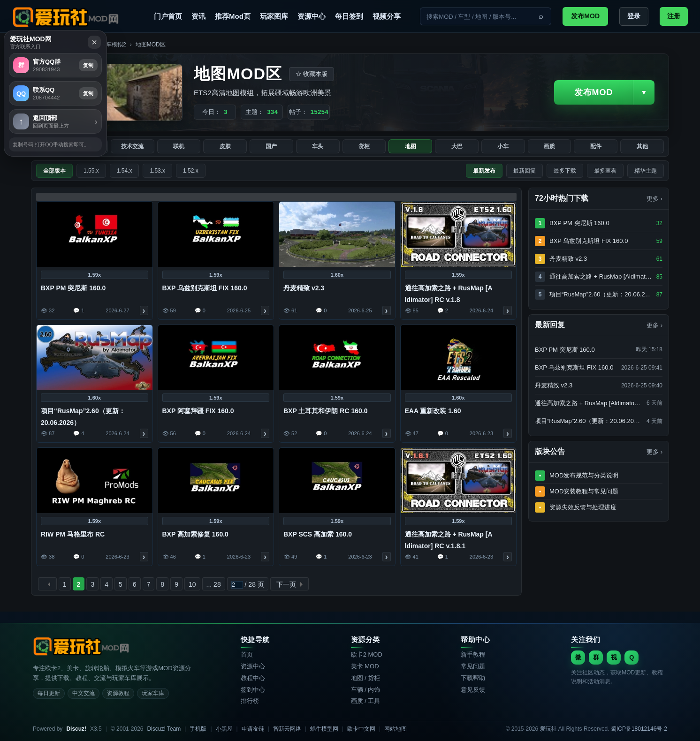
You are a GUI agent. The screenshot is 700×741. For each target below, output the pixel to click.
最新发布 (484, 171)
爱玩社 (39, 45)
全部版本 (54, 171)
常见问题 (473, 666)
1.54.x (125, 171)
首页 (247, 654)
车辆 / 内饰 (366, 690)
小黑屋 (224, 729)
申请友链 (253, 729)
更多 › (654, 325)
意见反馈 (473, 690)
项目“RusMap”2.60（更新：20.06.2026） (83, 417)
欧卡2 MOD (367, 654)
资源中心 (312, 16)
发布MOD (585, 16)
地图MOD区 (151, 45)
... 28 (214, 584)
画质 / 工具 (366, 701)
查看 (144, 310)
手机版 (198, 729)
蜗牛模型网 (324, 729)
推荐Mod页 (233, 16)
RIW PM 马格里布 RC (73, 534)
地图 (411, 146)
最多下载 (565, 171)
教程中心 (253, 678)
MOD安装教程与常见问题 (584, 491)
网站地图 (396, 729)
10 (192, 584)
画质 (549, 146)
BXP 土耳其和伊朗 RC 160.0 (325, 411)
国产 (271, 146)
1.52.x (191, 171)
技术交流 (132, 146)
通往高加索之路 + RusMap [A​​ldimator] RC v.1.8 (449, 294)
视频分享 (387, 16)
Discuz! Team (164, 729)
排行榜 (250, 701)
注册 (674, 16)
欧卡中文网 (361, 729)
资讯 (198, 16)
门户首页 (168, 16)
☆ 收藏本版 (312, 74)
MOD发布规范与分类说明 (584, 475)
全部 (49, 146)
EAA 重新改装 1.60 (433, 411)
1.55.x (91, 171)
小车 (503, 146)
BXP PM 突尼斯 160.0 (73, 288)
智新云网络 (287, 729)
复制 (673, 196)
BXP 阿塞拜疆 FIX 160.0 (198, 411)
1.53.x (157, 171)
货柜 (364, 146)
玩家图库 (274, 16)
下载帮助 (473, 678)
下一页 (286, 584)
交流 (86, 146)
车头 (318, 146)
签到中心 (253, 690)
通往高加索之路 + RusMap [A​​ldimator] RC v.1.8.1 (449, 540)
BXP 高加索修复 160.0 (195, 534)
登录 (634, 16)
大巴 (457, 146)
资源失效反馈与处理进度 (583, 507)
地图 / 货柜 (366, 678)
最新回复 (525, 171)
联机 (179, 146)
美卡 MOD (365, 666)
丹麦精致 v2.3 (304, 288)
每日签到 (349, 16)
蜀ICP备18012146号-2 (639, 729)
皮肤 (225, 146)
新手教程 (473, 654)
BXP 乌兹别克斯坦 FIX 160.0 (205, 288)
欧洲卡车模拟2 (108, 45)
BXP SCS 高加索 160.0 (318, 534)
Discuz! (76, 729)
